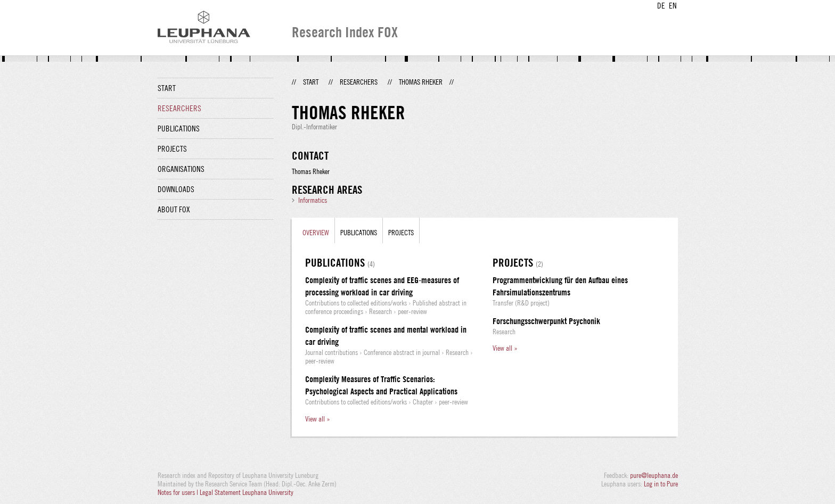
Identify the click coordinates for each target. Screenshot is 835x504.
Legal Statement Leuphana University (247, 492)
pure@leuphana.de (654, 475)
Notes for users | (179, 492)
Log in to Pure (661, 484)
